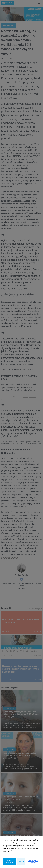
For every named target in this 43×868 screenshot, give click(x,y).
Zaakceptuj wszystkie (9, 862)
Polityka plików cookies (33, 862)
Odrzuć (21, 862)
